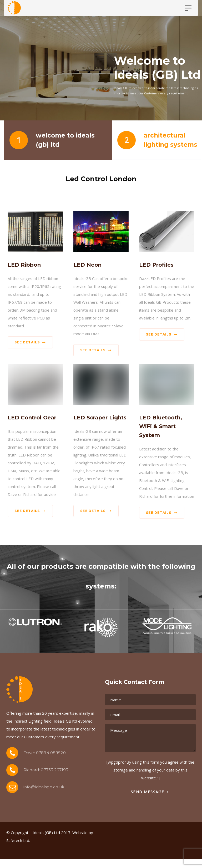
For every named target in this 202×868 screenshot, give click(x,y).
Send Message (150, 792)
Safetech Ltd (18, 840)
